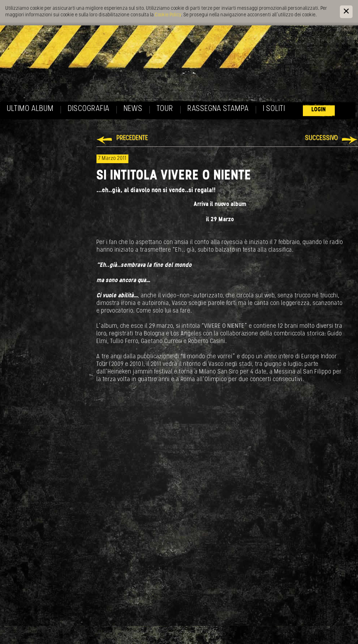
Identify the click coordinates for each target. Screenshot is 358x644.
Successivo (322, 138)
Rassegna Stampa (218, 109)
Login (319, 110)
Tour (165, 109)
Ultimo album (30, 109)
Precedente (132, 138)
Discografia (89, 109)
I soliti (274, 109)
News (133, 109)
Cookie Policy (168, 15)
